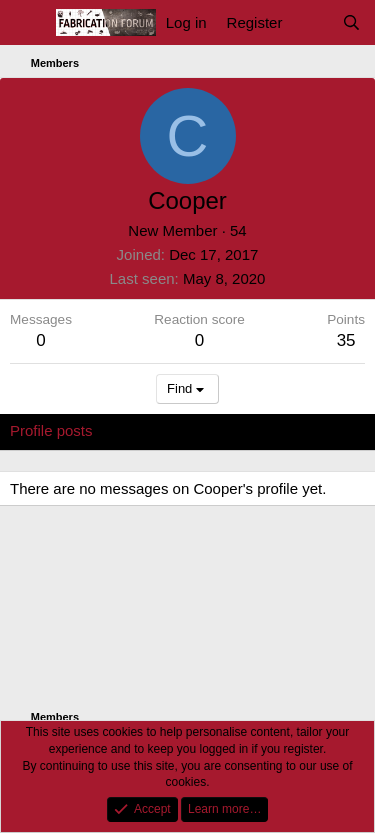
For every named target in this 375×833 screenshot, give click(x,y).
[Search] (351, 22)
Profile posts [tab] (51, 430)
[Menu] (27, 23)
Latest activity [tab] (158, 430)
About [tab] (320, 430)
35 (346, 340)
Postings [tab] (252, 430)
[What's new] (311, 22)
